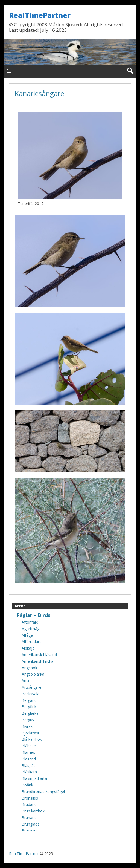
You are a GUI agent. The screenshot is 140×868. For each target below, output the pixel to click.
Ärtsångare (31, 687)
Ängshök (29, 668)
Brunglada (31, 824)
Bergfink (29, 707)
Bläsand (29, 759)
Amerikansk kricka (37, 661)
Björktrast (30, 733)
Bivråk (27, 726)
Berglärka (30, 713)
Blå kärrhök (32, 739)
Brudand (29, 804)
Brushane (30, 831)
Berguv (28, 720)
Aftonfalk (30, 622)
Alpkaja (28, 648)
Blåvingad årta (34, 778)
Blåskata (29, 772)
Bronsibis (30, 798)
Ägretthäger (32, 629)
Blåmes (28, 752)
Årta (25, 681)
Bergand (29, 700)
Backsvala (30, 694)
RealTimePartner (40, 15)
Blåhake (29, 746)
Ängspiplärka (33, 674)
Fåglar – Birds (33, 615)
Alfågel (28, 635)
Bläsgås (29, 765)
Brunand (29, 817)
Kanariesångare (39, 93)
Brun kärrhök (33, 811)
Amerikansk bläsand (39, 655)
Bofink (27, 785)
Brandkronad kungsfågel (43, 791)
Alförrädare (32, 641)
